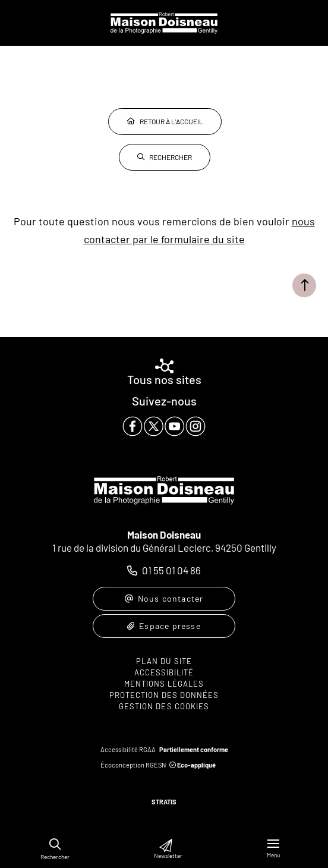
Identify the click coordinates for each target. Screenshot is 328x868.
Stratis (164, 802)
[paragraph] (164, 426)
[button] (55, 845)
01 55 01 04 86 (171, 570)
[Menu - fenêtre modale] (273, 849)
